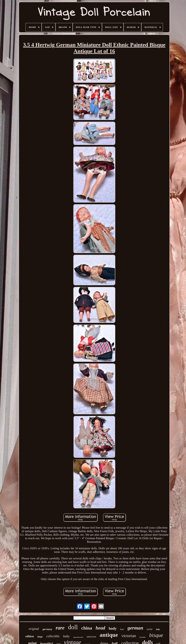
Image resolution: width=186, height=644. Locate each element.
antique (109, 635)
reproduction (78, 637)
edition (30, 636)
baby (66, 636)
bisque (156, 635)
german (135, 628)
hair (122, 629)
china (87, 628)
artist (150, 629)
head (100, 628)
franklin (143, 637)
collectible (53, 636)
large (40, 637)
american (91, 637)
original (34, 629)
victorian (129, 636)
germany (47, 629)
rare (60, 628)
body (113, 628)
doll (73, 627)
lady (158, 629)
